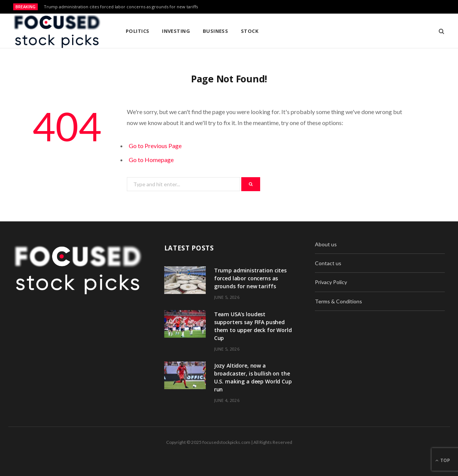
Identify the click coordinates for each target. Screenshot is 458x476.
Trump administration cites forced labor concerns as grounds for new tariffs (121, 7)
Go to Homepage (151, 160)
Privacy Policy (331, 282)
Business (216, 31)
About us (326, 244)
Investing (176, 31)
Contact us (328, 263)
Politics (138, 31)
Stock (250, 31)
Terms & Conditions (338, 301)
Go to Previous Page (155, 146)
